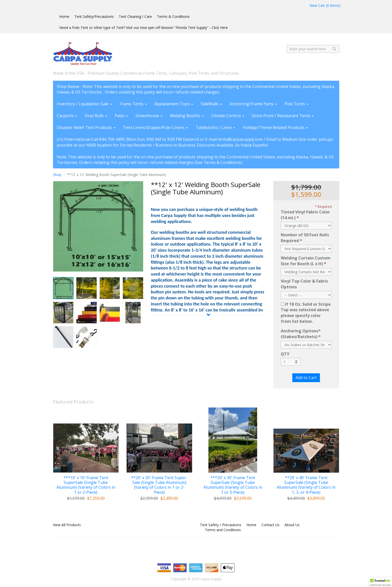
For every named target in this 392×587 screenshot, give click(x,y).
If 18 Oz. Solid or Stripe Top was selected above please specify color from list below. (306, 313)
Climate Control (228, 116)
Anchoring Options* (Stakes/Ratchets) (301, 334)
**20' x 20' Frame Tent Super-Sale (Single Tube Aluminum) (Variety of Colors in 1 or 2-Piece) (159, 485)
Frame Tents (133, 104)
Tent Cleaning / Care (135, 16)
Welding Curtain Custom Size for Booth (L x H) (306, 261)
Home (64, 16)
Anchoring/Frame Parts (253, 104)
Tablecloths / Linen (215, 127)
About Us (292, 525)
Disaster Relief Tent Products (86, 127)
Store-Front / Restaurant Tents (283, 116)
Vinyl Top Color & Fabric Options (304, 284)
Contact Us (270, 525)
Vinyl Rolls (96, 116)
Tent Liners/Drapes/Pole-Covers (156, 127)
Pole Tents (296, 104)
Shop (57, 175)
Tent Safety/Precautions (94, 16)
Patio (121, 116)
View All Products (67, 525)
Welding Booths (187, 116)
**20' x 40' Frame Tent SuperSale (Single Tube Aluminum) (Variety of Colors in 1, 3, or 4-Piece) (306, 485)
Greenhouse (149, 116)
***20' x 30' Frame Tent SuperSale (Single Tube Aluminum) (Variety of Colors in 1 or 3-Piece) (233, 485)
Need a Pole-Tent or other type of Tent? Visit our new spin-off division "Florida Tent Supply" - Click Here (144, 28)
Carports (67, 116)
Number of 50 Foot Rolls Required (305, 238)
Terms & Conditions (173, 16)
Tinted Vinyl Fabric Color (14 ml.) (305, 215)
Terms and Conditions (223, 530)
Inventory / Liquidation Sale (84, 104)
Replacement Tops (174, 104)
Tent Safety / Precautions (221, 525)
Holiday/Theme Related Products (275, 127)
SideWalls (211, 104)
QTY (285, 354)
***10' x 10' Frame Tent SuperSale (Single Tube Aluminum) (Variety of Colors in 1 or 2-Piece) (86, 485)
